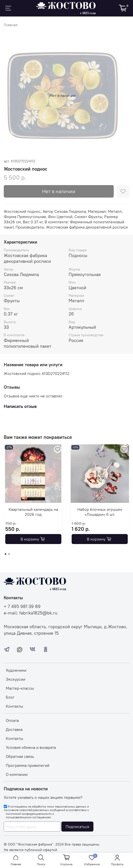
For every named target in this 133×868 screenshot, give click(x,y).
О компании (17, 774)
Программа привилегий (28, 765)
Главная (11, 25)
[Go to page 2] (9, 554)
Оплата (12, 720)
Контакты (14, 706)
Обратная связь (20, 756)
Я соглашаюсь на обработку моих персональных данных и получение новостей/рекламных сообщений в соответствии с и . (46, 812)
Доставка (14, 729)
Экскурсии (16, 679)
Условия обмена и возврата (31, 747)
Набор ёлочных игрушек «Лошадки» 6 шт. (100, 512)
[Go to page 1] (6, 554)
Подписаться (77, 827)
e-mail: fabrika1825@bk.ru (31, 613)
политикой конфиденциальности (29, 814)
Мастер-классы (20, 688)
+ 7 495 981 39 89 (22, 606)
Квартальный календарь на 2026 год (33, 512)
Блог (10, 697)
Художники (16, 670)
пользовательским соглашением (28, 817)
